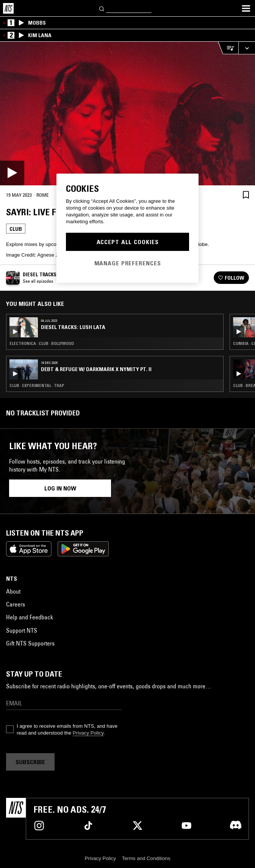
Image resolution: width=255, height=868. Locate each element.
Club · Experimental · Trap (37, 385)
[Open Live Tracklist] (228, 48)
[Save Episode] (246, 195)
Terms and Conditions (146, 858)
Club (16, 229)
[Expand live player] (247, 48)
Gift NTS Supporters (30, 643)
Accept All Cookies (128, 242)
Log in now (60, 488)
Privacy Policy (88, 733)
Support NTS (22, 630)
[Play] (127, 114)
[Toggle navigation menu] (246, 8)
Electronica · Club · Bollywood (42, 343)
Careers (16, 604)
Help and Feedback (30, 617)
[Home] (8, 8)
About (13, 591)
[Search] (102, 8)
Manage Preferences (128, 263)
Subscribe (30, 762)
